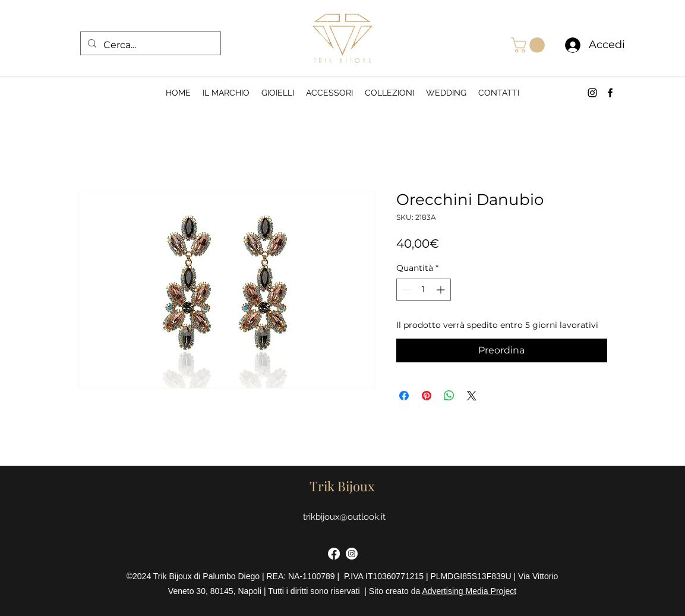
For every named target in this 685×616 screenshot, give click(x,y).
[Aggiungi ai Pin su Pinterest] (427, 396)
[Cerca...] (149, 45)
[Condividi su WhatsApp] (449, 396)
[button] (530, 45)
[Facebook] (334, 554)
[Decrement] (405, 290)
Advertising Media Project (469, 591)
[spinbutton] (424, 290)
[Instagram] (352, 554)
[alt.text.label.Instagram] (592, 93)
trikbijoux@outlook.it (344, 517)
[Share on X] (472, 396)
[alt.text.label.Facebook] (610, 93)
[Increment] (442, 290)
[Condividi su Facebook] (404, 396)
